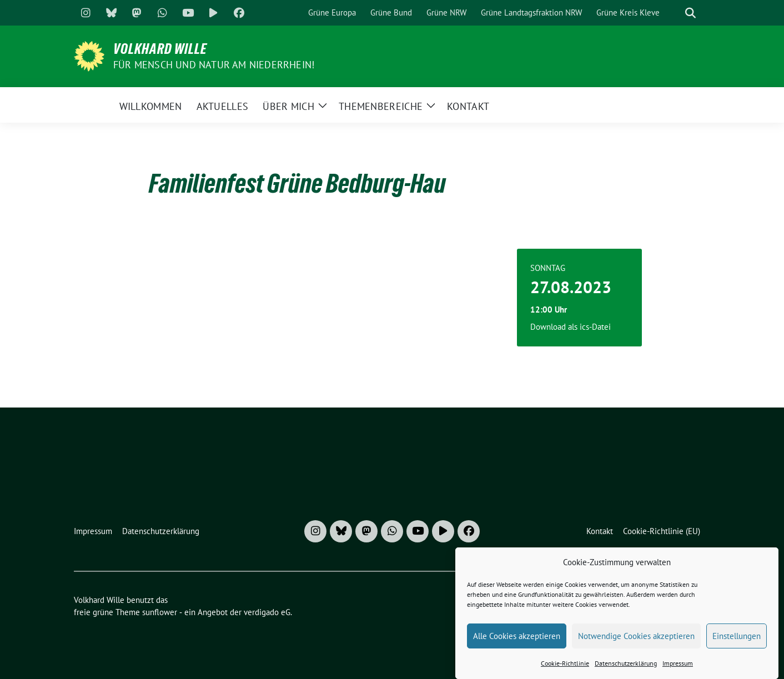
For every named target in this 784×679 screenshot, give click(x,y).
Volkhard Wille (160, 49)
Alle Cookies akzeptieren (517, 640)
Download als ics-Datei (571, 327)
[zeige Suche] (690, 13)
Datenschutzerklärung (626, 668)
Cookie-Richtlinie (565, 668)
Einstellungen (737, 640)
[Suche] (675, 13)
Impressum (678, 668)
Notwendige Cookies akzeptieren (636, 640)
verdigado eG (267, 612)
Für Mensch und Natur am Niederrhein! (214, 65)
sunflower (160, 612)
